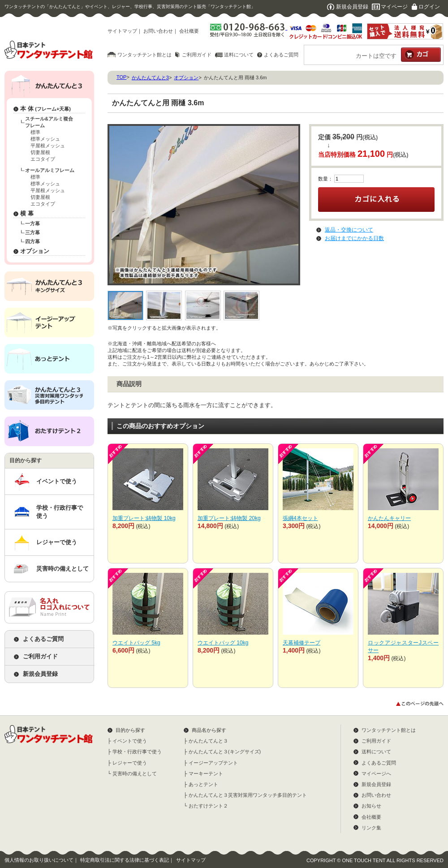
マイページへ (376, 773)
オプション (35, 251)
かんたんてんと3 (150, 77)
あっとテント (203, 784)
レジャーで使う (57, 542)
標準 (35, 132)
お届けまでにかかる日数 (354, 238)
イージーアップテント (213, 763)
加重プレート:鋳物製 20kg (229, 518)
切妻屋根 (40, 152)
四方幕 (32, 241)
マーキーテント (206, 773)
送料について (239, 55)
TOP (121, 77)
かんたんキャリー (389, 518)
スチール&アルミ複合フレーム (49, 122)
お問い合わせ (158, 31)
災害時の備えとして (62, 569)
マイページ (394, 7)
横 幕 (27, 213)
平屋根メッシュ (48, 146)
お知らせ (371, 806)
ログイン (429, 7)
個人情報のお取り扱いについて (39, 860)
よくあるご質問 (281, 55)
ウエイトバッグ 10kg (223, 643)
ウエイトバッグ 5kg (136, 643)
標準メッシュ (45, 139)
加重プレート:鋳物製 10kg (144, 518)
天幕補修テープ (302, 643)
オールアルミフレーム (50, 170)
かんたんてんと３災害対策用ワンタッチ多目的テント (248, 795)
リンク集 (371, 828)
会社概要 (189, 31)
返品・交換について (349, 230)
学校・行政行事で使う (60, 512)
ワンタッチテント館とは (144, 55)
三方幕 (32, 232)
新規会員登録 (352, 7)
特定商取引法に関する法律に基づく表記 (125, 860)
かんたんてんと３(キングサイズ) (225, 752)
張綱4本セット (300, 518)
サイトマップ (122, 31)
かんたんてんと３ (208, 741)
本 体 (45, 109)
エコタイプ (43, 159)
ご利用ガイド (197, 55)
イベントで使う (57, 481)
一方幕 (32, 223)
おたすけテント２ (208, 806)
